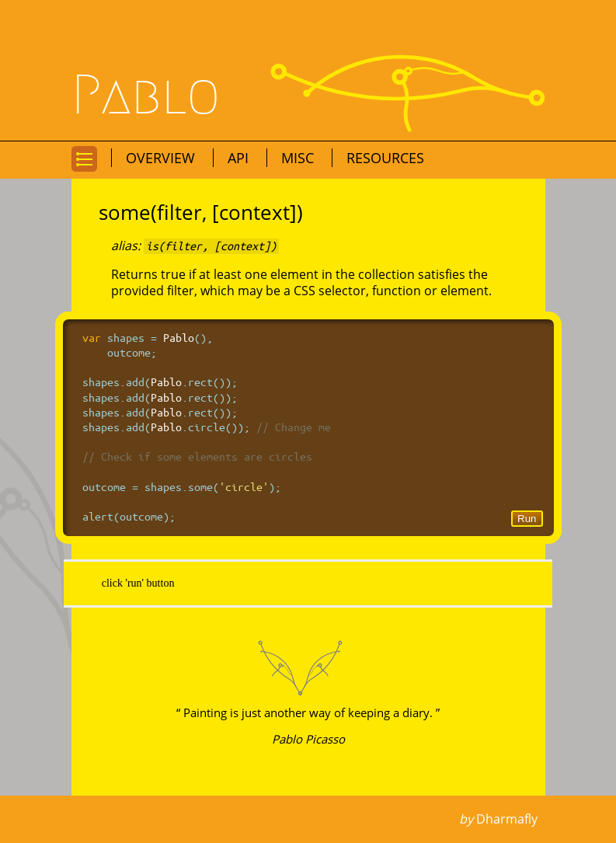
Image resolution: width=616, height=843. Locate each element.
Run (527, 519)
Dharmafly (507, 819)
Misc (299, 158)
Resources (385, 158)
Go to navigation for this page (84, 171)
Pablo (146, 96)
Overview (162, 158)
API (240, 158)
